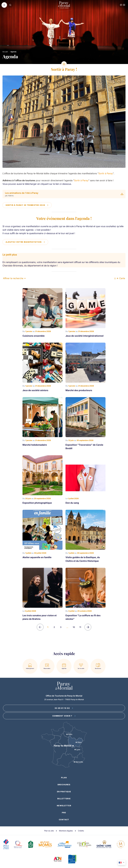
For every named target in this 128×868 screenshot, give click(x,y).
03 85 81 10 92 (64, 708)
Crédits (81, 831)
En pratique (64, 792)
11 (80, 627)
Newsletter (64, 806)
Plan (64, 778)
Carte (121, 278)
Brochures (64, 785)
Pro (64, 813)
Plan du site (49, 831)
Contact (64, 820)
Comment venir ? (64, 716)
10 (74, 627)
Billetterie (64, 799)
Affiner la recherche (14, 278)
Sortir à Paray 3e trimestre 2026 (27, 205)
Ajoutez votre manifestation (25, 242)
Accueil (5, 52)
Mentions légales (66, 831)
